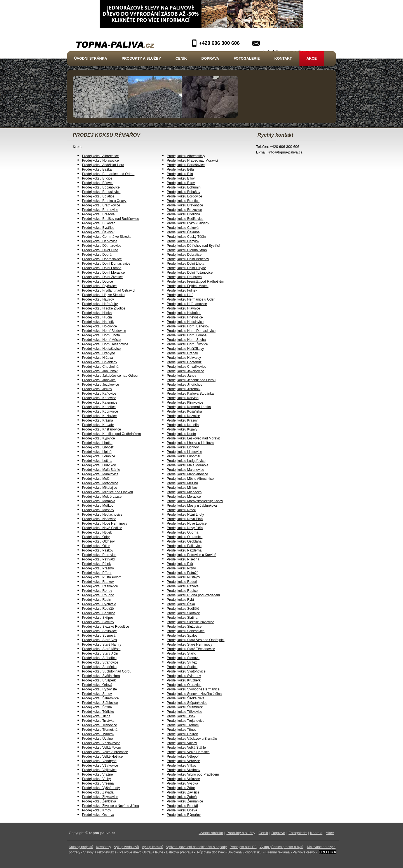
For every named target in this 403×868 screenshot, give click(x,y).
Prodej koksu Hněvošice (185, 317)
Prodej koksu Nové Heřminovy (105, 523)
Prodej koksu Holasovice (100, 160)
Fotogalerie (247, 58)
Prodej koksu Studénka (99, 667)
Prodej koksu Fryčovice (99, 286)
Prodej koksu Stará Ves (99, 640)
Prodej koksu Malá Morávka (188, 465)
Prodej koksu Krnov (97, 810)
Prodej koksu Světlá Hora (101, 676)
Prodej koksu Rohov (97, 591)
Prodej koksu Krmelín (183, 425)
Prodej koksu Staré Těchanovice (191, 649)
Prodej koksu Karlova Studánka (190, 394)
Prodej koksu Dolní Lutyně (186, 268)
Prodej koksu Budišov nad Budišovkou (111, 219)
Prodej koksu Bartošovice (186, 165)
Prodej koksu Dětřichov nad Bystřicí (193, 246)
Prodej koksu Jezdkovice (100, 385)
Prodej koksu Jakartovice (185, 371)
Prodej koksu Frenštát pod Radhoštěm (195, 281)
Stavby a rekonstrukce (100, 852)
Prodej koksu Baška (97, 169)
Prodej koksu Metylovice (100, 483)
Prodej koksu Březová (98, 214)
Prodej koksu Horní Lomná (187, 335)
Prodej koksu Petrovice (99, 555)
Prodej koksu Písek (96, 564)
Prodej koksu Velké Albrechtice (105, 752)
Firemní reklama (277, 852)
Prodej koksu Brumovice (100, 210)
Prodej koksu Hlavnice (183, 308)
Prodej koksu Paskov (98, 550)
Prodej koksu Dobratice (184, 255)
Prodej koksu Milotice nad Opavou (107, 492)
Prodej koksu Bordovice (184, 196)
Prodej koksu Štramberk (185, 707)
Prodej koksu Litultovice (184, 452)
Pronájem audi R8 (243, 847)
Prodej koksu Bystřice (98, 228)
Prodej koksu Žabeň (182, 797)
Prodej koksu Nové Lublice (187, 523)
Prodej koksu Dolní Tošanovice (190, 273)
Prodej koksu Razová (183, 586)
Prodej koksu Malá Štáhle (101, 470)
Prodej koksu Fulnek (182, 290)
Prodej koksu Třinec (182, 730)
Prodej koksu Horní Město (101, 340)
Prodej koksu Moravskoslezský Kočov (195, 501)
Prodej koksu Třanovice (99, 725)
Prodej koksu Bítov (181, 183)
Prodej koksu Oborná (183, 532)
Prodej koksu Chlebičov (99, 362)
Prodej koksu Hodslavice (185, 322)
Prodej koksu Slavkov (98, 622)
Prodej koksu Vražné (97, 774)
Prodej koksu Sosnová (99, 636)
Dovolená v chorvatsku (244, 852)
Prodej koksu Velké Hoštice (102, 757)
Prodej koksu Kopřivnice (100, 411)
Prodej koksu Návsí (181, 510)
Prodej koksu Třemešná (100, 730)
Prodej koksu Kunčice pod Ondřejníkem (112, 434)
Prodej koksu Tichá (96, 716)
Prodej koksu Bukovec (99, 223)
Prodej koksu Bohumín (184, 187)
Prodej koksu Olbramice (185, 537)
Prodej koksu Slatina (182, 618)
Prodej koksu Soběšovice (186, 631)
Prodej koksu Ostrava (98, 815)
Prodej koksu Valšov (182, 743)
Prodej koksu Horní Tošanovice (105, 344)
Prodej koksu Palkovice (184, 546)
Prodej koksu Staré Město (101, 649)
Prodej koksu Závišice (183, 792)
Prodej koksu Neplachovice (102, 515)
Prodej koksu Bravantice (185, 205)
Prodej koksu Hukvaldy (184, 358)
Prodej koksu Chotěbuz (184, 362)
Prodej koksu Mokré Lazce (102, 497)
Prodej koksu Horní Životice (187, 344)
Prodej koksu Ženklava (99, 801)
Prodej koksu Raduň (182, 582)
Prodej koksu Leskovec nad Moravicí (194, 438)
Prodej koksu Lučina (97, 461)
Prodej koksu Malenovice (185, 470)
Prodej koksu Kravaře (98, 425)
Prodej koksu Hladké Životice (104, 308)
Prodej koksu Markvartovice (187, 474)
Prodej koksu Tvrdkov (98, 734)
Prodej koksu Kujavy (182, 429)
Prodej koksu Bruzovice (184, 210)
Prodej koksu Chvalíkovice (187, 367)
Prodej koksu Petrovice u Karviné (192, 555)
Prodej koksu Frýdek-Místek (188, 286)
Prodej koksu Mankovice (100, 474)
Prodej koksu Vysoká (182, 783)
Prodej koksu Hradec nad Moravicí (192, 160)
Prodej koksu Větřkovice (100, 765)
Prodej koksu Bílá (180, 174)
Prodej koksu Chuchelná (100, 367)
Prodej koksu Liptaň (97, 452)
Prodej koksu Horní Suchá (186, 340)
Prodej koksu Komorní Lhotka (189, 407)
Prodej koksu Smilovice (99, 631)
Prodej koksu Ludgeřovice (186, 461)
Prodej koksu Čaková (183, 228)
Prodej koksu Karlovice (99, 398)
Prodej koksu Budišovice (185, 219)
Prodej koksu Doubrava (184, 277)
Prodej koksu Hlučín (97, 317)
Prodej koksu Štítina (97, 707)
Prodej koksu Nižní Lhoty (185, 515)
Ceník (181, 58)
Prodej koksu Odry (96, 537)
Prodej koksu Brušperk (99, 680)
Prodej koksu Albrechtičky (186, 156)
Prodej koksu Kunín (181, 434)
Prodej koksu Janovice (99, 380)
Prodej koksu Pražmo (98, 568)
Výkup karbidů (153, 847)
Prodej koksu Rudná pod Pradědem (193, 595)
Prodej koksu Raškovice (100, 586)
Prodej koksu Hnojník (98, 322)
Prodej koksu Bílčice (97, 178)
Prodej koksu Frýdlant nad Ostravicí (109, 290)
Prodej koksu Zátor (181, 788)
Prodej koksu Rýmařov (184, 815)
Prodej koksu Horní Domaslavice (191, 331)
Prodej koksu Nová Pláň (185, 519)
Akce (312, 58)
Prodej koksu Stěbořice (99, 658)
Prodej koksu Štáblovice (100, 703)
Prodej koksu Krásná (98, 420)
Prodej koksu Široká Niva (186, 698)
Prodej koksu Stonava (183, 658)
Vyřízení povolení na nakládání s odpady (196, 847)
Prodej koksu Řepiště (98, 609)
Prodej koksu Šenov (97, 694)
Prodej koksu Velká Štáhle (186, 748)
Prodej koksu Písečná (183, 559)
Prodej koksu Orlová (97, 685)
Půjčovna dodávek (211, 852)
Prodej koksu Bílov (181, 178)
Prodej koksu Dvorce (98, 281)
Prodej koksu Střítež (182, 662)
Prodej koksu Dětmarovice (102, 246)
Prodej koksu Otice (96, 546)
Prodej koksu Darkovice (100, 241)
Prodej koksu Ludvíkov (99, 465)
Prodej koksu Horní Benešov (188, 326)
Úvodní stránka (91, 58)
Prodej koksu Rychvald (99, 604)
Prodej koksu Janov (181, 376)
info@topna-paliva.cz (285, 152)
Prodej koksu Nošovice (99, 519)
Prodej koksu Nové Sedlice (102, 528)
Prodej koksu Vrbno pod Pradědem (193, 774)
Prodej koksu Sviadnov (184, 676)
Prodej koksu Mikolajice (99, 488)
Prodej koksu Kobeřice (99, 407)
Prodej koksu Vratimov (184, 770)
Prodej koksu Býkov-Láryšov (188, 223)
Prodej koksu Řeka (181, 604)
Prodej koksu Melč (96, 479)
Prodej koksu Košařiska (184, 411)
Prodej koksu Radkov (98, 582)
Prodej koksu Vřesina (98, 783)
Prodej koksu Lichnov (183, 447)
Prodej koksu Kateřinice (100, 402)
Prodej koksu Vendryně (99, 761)
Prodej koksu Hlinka (97, 313)
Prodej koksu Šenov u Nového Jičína (194, 694)
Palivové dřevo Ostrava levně (141, 852)
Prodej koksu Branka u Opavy (104, 201)
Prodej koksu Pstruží (182, 573)
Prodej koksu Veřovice (183, 761)
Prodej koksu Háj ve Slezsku (103, 295)
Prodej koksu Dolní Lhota (186, 264)
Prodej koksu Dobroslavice (102, 259)
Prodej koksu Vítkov (182, 765)
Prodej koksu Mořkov (98, 506)
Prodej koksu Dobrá (97, 255)
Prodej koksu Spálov (182, 636)
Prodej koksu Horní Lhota (101, 335)
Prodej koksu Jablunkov (100, 371)
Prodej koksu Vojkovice (99, 770)
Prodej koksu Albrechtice (100, 156)
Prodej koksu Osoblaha (184, 541)
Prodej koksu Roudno (98, 595)
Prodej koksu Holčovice (99, 326)
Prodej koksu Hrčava (98, 358)
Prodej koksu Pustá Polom (102, 577)
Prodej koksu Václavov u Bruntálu (192, 739)
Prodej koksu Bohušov (183, 192)
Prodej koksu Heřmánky (100, 304)
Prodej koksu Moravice (184, 497)
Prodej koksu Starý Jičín (100, 653)
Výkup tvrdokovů (126, 847)
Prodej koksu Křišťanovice (101, 429)
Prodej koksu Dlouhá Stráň (187, 250)
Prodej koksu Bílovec (98, 183)
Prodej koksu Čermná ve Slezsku (107, 237)
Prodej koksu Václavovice (101, 743)
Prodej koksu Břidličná (183, 214)
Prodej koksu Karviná (183, 398)
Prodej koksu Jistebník (184, 389)
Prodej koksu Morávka (99, 501)
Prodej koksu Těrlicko (98, 712)
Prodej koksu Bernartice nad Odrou (108, 174)
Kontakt (283, 58)
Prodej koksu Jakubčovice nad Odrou (110, 376)
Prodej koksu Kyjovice (98, 438)
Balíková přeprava (180, 852)
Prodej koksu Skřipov (98, 618)
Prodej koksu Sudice (182, 667)
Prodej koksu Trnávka (98, 721)
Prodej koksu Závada (98, 792)
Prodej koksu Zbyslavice (100, 797)
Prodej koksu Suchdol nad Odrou (107, 671)
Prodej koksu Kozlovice (99, 416)
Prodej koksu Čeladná (183, 232)
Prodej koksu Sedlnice (99, 613)
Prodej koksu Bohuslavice (101, 192)
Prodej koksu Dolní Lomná (102, 268)
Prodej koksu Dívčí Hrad (100, 250)
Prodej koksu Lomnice (99, 456)
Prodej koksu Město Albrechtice (190, 479)
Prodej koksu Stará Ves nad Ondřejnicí (196, 640)
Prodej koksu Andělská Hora (103, 165)
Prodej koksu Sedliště (183, 609)
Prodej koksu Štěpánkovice (187, 703)
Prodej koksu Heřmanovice (187, 304)
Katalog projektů (81, 847)
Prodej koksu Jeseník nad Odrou (191, 380)
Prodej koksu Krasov (182, 420)
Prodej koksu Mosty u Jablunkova (192, 506)
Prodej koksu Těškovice (185, 712)
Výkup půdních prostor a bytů (281, 847)
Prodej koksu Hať (180, 295)
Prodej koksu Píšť (180, 564)
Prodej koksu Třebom (183, 725)
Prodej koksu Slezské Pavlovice (190, 622)
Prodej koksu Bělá (180, 169)
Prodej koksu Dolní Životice (102, 277)
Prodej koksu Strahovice (100, 662)
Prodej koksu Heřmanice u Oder (191, 299)
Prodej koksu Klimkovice (185, 402)
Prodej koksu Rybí (180, 600)
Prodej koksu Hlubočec (184, 313)
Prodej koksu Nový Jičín (185, 528)
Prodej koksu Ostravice (184, 685)
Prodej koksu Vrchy (96, 779)
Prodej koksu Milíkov (182, 488)
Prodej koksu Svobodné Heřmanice (193, 689)
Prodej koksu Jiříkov (97, 389)
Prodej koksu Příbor (97, 573)
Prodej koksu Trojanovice (186, 721)
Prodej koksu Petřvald (98, 559)
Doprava (210, 58)
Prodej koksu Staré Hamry (102, 644)
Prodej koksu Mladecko (184, 492)
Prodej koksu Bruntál (182, 806)
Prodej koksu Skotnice (183, 613)
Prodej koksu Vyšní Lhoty (101, 788)
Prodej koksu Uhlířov (182, 734)
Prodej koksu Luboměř (184, 456)
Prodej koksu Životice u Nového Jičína (110, 806)
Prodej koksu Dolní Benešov (188, 259)
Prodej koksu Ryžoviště (99, 689)
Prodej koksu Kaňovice (99, 394)
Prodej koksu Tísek (181, 716)
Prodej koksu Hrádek (182, 353)
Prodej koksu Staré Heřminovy (189, 644)
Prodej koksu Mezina (182, 483)
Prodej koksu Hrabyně (99, 353)
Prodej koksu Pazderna (184, 550)
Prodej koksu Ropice (182, 591)
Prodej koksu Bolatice (98, 196)
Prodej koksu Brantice (183, 201)
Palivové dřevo (304, 852)
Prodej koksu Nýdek (97, 532)
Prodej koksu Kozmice (183, 416)
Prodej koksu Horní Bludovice (104, 331)
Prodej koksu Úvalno (97, 739)
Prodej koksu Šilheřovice (100, 698)
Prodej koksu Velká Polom (101, 748)
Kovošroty (103, 847)
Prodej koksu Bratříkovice (101, 205)
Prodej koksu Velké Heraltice (188, 752)
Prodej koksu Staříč (181, 653)
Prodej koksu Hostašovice (101, 349)
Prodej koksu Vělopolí (183, 757)
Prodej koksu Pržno (181, 568)
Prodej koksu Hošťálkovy (185, 349)
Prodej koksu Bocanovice (101, 187)
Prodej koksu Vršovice (183, 779)
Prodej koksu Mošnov (98, 510)
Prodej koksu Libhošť (98, 447)
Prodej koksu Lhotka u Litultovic (190, 443)
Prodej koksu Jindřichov (185, 385)
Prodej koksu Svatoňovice (186, 671)
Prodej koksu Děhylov (183, 241)
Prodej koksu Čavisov (98, 232)
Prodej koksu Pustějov (183, 577)
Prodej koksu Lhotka (97, 443)
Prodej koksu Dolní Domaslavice (106, 264)
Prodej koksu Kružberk (184, 680)
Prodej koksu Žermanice (185, 801)
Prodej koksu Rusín (97, 600)
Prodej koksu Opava (182, 810)
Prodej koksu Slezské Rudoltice (106, 627)
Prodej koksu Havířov (98, 299)
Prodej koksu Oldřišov (98, 541)
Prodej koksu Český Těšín (186, 237)
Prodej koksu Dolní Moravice (103, 273)
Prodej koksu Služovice (184, 627)
